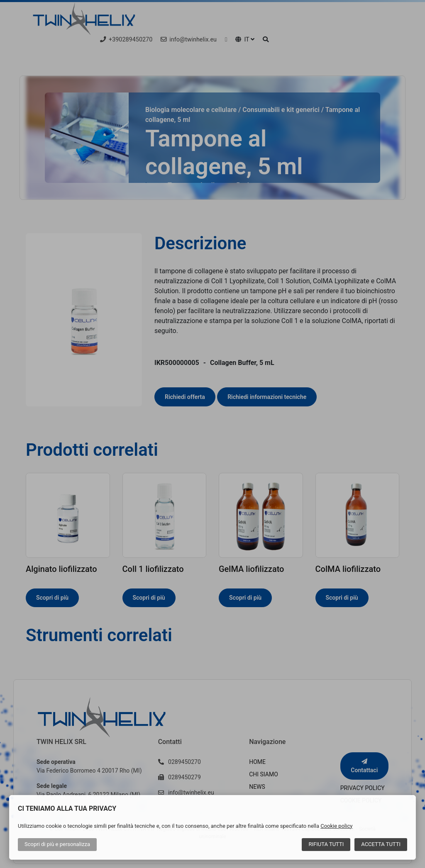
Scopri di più (57, 844)
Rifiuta (326, 844)
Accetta (381, 844)
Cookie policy (336, 826)
